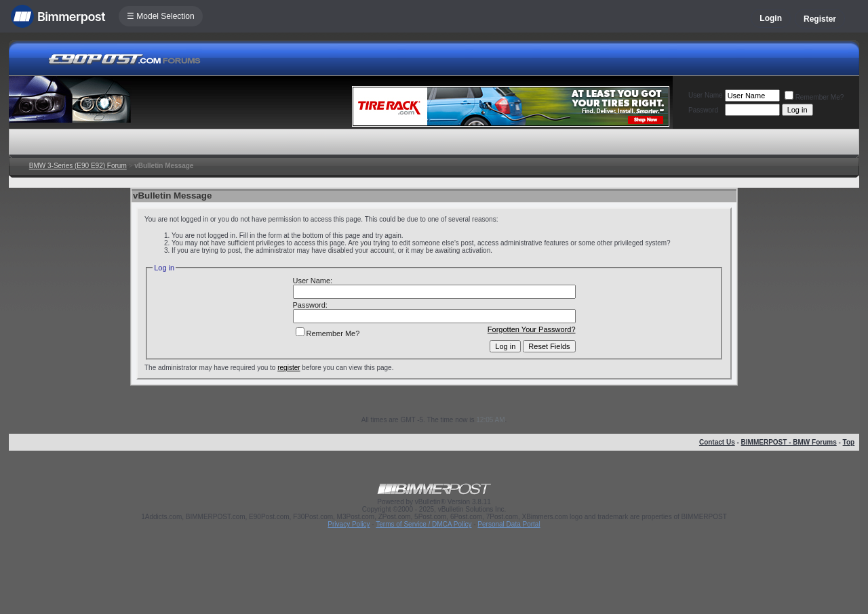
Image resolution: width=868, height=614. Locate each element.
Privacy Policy (349, 524)
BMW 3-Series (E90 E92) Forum (78, 166)
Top (849, 442)
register (289, 368)
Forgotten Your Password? (532, 329)
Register (820, 19)
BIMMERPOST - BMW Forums (789, 442)
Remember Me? (814, 97)
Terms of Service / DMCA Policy (423, 524)
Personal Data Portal (509, 524)
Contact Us (717, 442)
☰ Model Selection (161, 16)
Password (703, 110)
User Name (706, 95)
